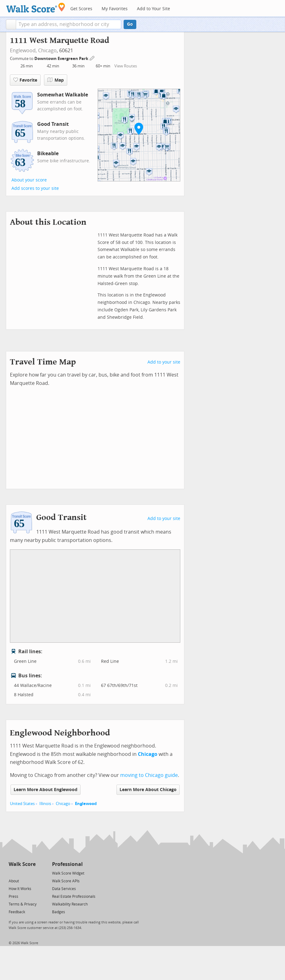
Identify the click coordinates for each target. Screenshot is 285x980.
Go (130, 24)
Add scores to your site (35, 188)
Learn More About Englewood (46, 790)
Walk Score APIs (66, 881)
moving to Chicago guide (149, 775)
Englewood (86, 804)
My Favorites (115, 9)
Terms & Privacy (23, 904)
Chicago (47, 51)
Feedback (17, 912)
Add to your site (164, 362)
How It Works (20, 889)
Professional (67, 864)
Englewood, (23, 51)
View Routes (126, 66)
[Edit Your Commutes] (92, 58)
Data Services (64, 889)
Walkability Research (70, 904)
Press (13, 897)
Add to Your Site (153, 9)
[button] (11, 24)
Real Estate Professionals (74, 897)
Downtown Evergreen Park (62, 59)
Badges (59, 912)
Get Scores (81, 9)
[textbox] (69, 24)
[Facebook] (22, 873)
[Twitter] (12, 873)
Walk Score (22, 864)
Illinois (45, 804)
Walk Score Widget (68, 873)
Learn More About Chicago (148, 790)
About (14, 881)
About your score (29, 180)
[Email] (31, 873)
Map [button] (56, 80)
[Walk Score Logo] (36, 8)
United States (22, 804)
